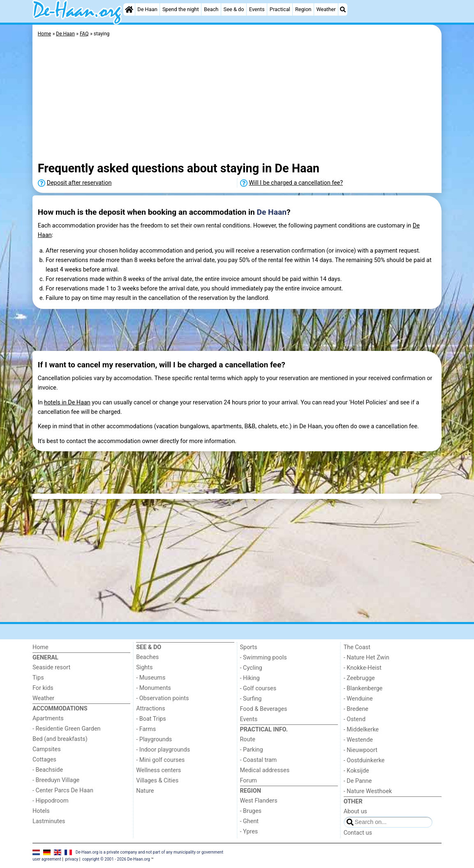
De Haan (147, 9)
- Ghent (250, 821)
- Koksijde (356, 771)
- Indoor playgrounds (163, 750)
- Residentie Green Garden (66, 729)
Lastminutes (49, 821)
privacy (72, 859)
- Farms (146, 729)
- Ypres (249, 832)
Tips (38, 678)
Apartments (48, 718)
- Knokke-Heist (363, 668)
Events (257, 9)
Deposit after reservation (79, 183)
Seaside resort (51, 667)
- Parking (252, 750)
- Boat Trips (151, 719)
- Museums (151, 678)
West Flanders (259, 801)
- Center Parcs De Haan (63, 790)
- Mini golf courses (160, 760)
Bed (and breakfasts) (60, 739)
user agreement (47, 859)
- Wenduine (358, 699)
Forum (249, 781)
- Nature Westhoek (368, 791)
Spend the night (181, 9)
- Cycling (251, 668)
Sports (249, 647)
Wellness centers (158, 770)
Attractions (150, 709)
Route (248, 739)
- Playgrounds (154, 739)
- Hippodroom (51, 801)
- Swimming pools (264, 658)
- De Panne (358, 781)
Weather (326, 9)
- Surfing (251, 699)
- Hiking (250, 678)
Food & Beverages (264, 709)
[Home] (129, 9)
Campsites (47, 749)
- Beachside (48, 770)
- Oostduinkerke (364, 760)
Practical (280, 9)
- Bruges (251, 811)
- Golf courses (258, 688)
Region (303, 9)
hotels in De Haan (67, 403)
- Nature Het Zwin (366, 658)
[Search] (343, 9)
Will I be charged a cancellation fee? (296, 183)
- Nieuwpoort (361, 750)
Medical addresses (265, 770)
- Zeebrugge (359, 678)
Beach (211, 9)
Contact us (358, 833)
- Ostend (355, 719)
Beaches (147, 657)
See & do (234, 9)
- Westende (358, 740)
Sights (144, 667)
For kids (43, 688)
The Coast (357, 647)
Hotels (41, 811)
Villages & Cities (157, 781)
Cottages (44, 760)
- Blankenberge (363, 688)
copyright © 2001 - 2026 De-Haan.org (116, 859)
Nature (145, 791)
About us (355, 811)
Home (40, 647)
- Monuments (154, 688)
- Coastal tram (259, 760)
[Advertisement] (237, 101)
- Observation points (162, 698)
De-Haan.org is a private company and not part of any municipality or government (149, 852)
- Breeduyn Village (56, 780)
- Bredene (356, 709)
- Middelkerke (361, 730)
